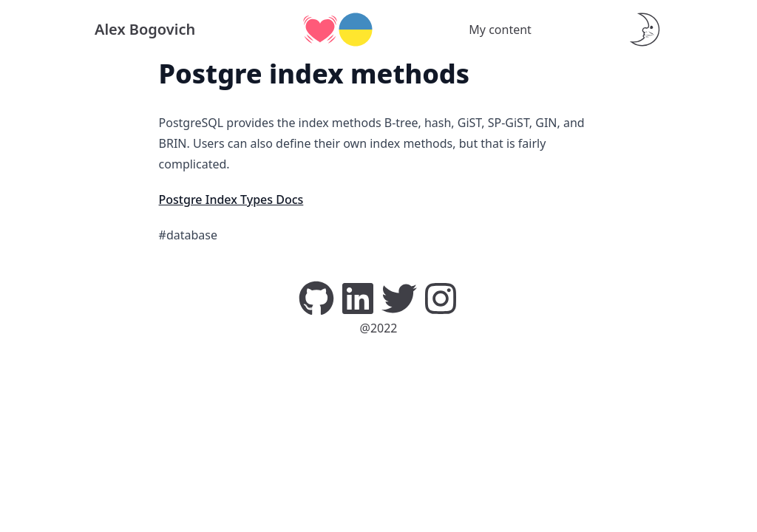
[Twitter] (399, 297)
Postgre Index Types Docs (231, 199)
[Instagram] (441, 297)
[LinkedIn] (358, 297)
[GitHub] (316, 297)
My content (500, 30)
